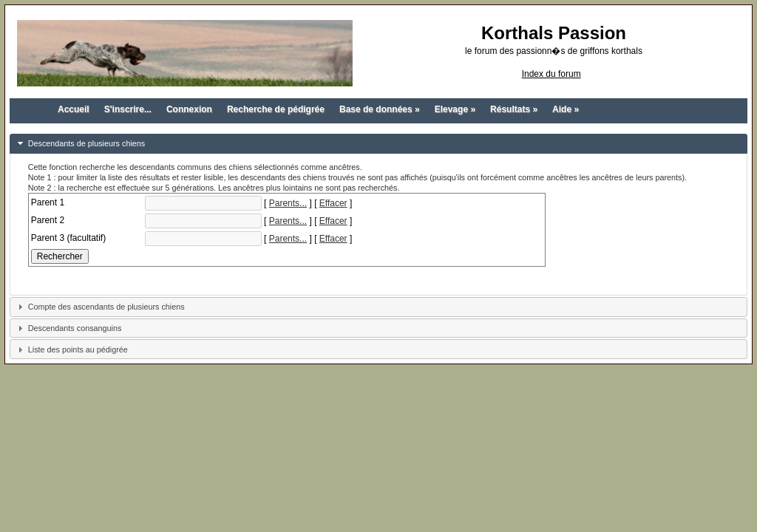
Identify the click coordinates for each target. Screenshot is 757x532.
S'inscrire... (128, 109)
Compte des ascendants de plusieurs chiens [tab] (99, 305)
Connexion (189, 109)
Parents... (288, 202)
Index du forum (551, 74)
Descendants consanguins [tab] (68, 327)
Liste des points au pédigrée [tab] (71, 348)
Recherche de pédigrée (276, 109)
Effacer (333, 202)
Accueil (74, 109)
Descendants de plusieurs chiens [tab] (79, 142)
